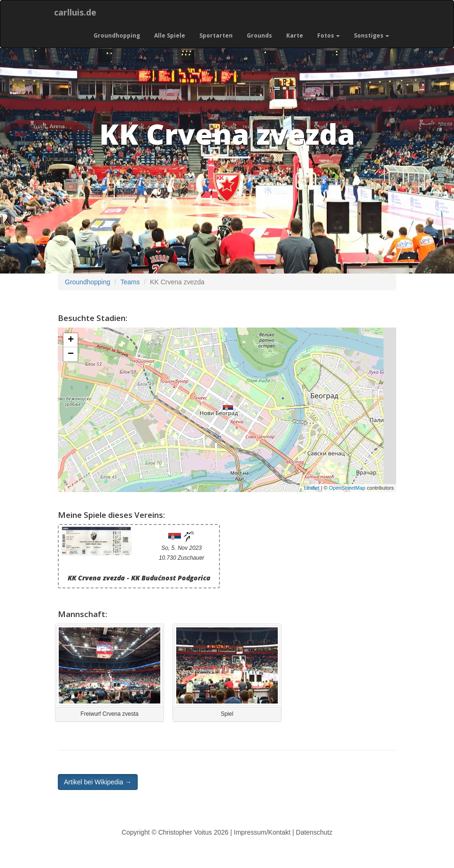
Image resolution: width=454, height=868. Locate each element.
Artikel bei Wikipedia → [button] (98, 782)
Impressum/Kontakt (262, 832)
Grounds (259, 35)
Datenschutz (314, 832)
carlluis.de (75, 12)
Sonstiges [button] (372, 35)
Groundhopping (117, 35)
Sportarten (216, 35)
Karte (295, 35)
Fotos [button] (329, 35)
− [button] (71, 354)
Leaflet (312, 488)
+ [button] (71, 340)
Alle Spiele (170, 35)
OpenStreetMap (347, 488)
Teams (130, 282)
